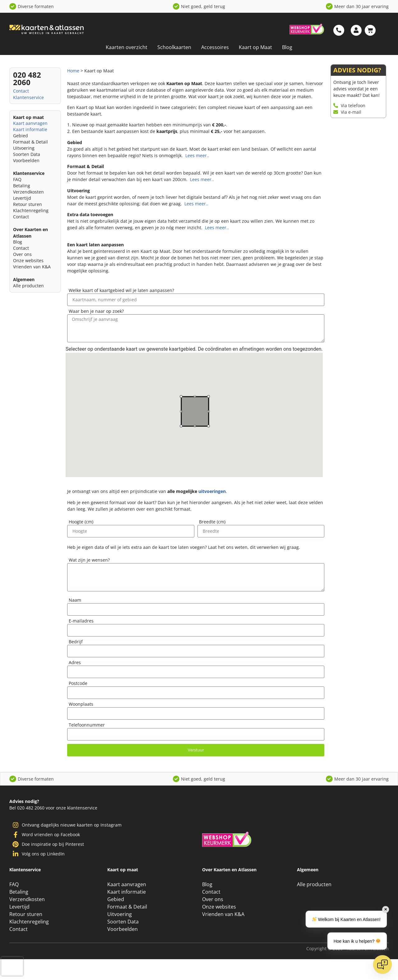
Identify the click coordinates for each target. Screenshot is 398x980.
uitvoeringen (212, 491)
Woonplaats (81, 704)
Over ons (22, 254)
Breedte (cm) (212, 522)
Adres (75, 663)
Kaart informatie (30, 129)
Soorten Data (27, 154)
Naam (75, 600)
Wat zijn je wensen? (89, 560)
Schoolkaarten (174, 47)
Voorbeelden (26, 160)
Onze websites (28, 260)
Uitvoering (24, 148)
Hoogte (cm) (81, 522)
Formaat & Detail (30, 142)
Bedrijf (76, 642)
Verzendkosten (28, 192)
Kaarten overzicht (127, 47)
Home (73, 71)
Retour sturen (28, 204)
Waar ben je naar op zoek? (96, 312)
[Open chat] (382, 964)
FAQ (17, 179)
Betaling (22, 186)
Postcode (78, 684)
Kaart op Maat (255, 47)
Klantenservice (28, 97)
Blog (287, 47)
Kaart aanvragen (30, 123)
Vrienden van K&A (32, 267)
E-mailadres (81, 621)
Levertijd (22, 198)
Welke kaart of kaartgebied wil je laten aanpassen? (121, 291)
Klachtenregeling (31, 210)
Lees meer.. (197, 155)
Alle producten (28, 286)
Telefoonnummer (87, 725)
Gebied (21, 136)
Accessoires (215, 47)
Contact (21, 91)
